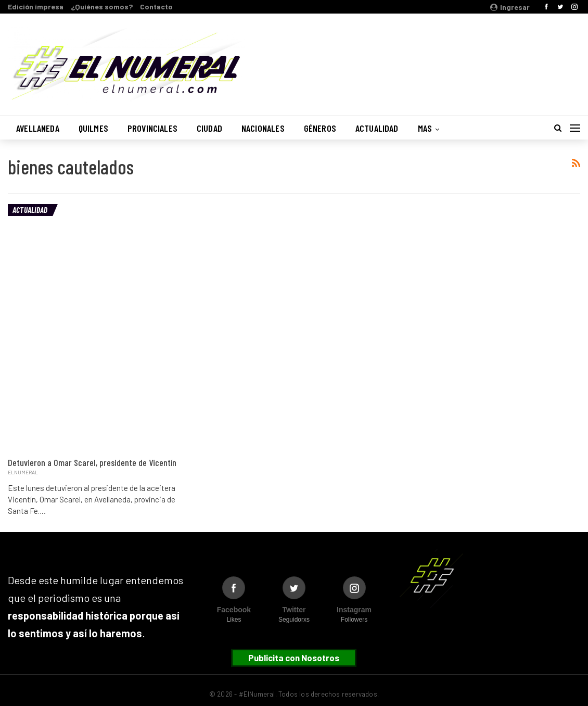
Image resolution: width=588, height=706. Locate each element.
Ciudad (209, 128)
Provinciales (152, 128)
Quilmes (93, 128)
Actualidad (377, 128)
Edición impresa (36, 7)
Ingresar (510, 7)
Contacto (156, 7)
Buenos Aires (447, 59)
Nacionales (263, 128)
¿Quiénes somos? (102, 7)
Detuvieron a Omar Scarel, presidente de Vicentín (92, 462)
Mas (425, 128)
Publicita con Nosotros (294, 658)
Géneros (320, 128)
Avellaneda (38, 128)
